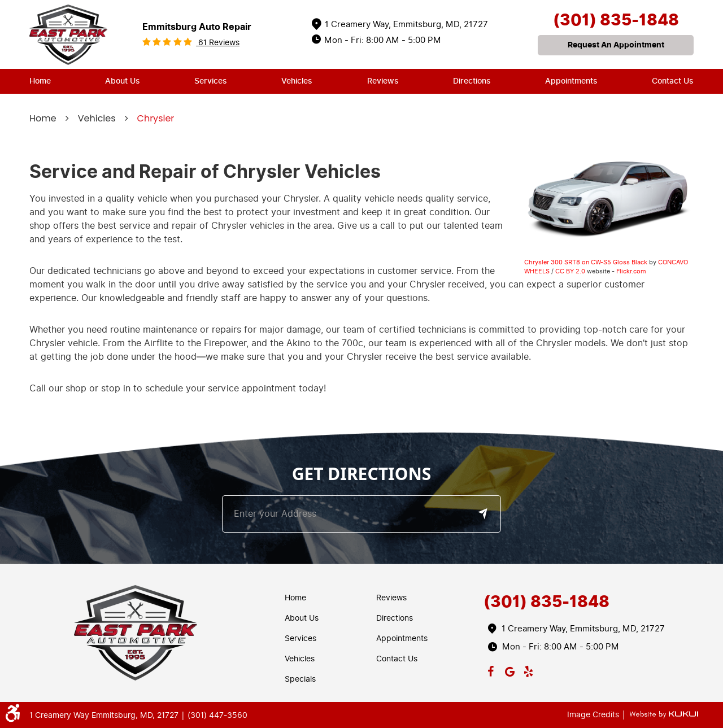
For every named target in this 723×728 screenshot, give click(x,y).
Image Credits (594, 715)
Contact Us (673, 81)
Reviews (383, 81)
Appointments (571, 81)
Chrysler (156, 118)
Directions (472, 81)
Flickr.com (631, 271)
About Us (123, 81)
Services (211, 81)
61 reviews (218, 43)
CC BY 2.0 (570, 271)
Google (509, 669)
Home (40, 81)
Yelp (529, 669)
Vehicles (297, 81)
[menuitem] (40, 81)
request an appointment (616, 45)
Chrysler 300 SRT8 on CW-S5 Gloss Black (586, 262)
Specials (300, 679)
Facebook (491, 669)
